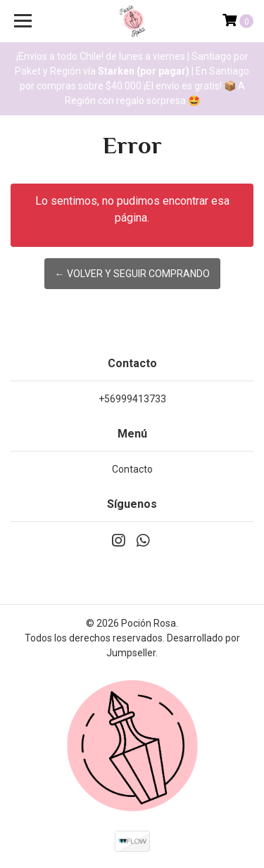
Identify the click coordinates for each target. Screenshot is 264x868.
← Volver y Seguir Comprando (132, 274)
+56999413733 (132, 399)
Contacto (132, 469)
